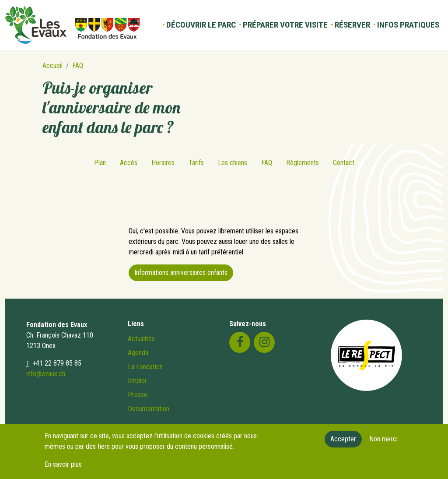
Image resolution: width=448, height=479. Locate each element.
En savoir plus (63, 468)
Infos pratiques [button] (408, 25)
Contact (344, 163)
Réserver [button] (352, 25)
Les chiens (233, 163)
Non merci (383, 443)
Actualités (141, 339)
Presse (138, 395)
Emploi (137, 381)
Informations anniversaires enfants (181, 273)
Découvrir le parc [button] (201, 25)
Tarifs (196, 163)
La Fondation (145, 367)
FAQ (78, 65)
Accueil (52, 65)
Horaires (163, 163)
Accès (129, 163)
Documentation (149, 409)
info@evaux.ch (46, 374)
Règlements (303, 163)
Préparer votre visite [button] (285, 25)
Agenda (138, 353)
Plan (100, 163)
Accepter (343, 443)
